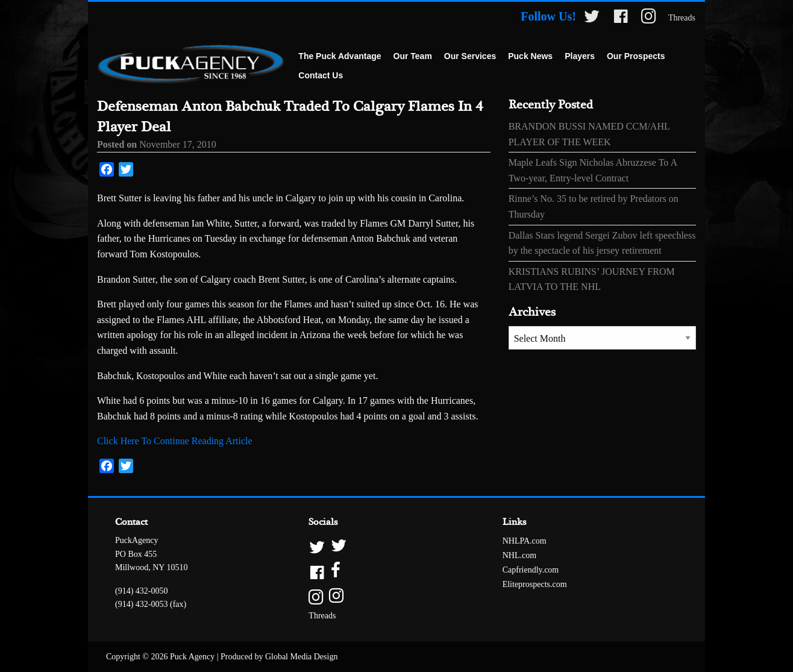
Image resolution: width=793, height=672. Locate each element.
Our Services (470, 56)
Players (580, 56)
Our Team (413, 56)
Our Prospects (636, 56)
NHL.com (519, 555)
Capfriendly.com (531, 570)
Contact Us (321, 75)
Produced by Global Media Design (279, 657)
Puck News (530, 56)
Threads (682, 18)
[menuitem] (340, 57)
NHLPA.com (525, 541)
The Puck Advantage (340, 56)
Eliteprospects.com (535, 584)
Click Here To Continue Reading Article (175, 441)
